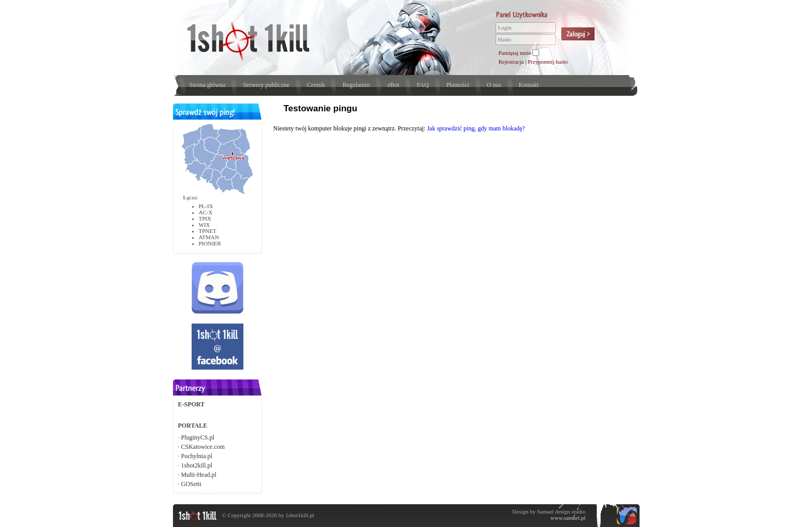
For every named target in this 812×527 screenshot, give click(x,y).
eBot (393, 85)
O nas (494, 85)
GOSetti (191, 484)
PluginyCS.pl (198, 437)
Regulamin (356, 85)
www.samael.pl (568, 518)
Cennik (316, 85)
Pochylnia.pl (197, 456)
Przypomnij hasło (548, 62)
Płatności (458, 85)
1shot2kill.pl (197, 465)
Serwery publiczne (266, 85)
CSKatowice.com (203, 447)
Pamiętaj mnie (515, 53)
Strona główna (208, 85)
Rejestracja (511, 62)
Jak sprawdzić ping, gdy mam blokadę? (476, 128)
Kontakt (529, 85)
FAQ (423, 85)
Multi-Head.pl (199, 475)
